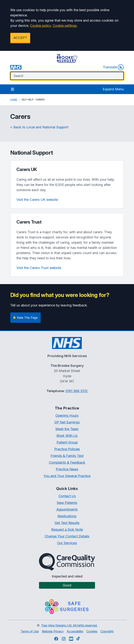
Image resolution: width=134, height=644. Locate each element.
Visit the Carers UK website (37, 200)
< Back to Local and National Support (39, 127)
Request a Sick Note (67, 530)
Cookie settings (65, 26)
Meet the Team (67, 429)
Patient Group (67, 442)
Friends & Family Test (67, 456)
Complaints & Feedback (67, 462)
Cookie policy (40, 26)
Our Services (67, 543)
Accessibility (75, 631)
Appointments (67, 509)
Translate (113, 67)
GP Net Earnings (67, 422)
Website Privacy (53, 631)
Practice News (67, 469)
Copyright (107, 631)
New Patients (67, 503)
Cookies (92, 631)
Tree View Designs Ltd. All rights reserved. (69, 625)
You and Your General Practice (67, 476)
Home (14, 100)
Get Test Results (67, 523)
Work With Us (67, 436)
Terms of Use (30, 631)
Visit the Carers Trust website (39, 268)
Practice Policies (67, 449)
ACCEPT (20, 38)
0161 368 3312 (77, 391)
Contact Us (67, 496)
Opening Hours (67, 416)
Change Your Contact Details (67, 536)
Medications (67, 516)
